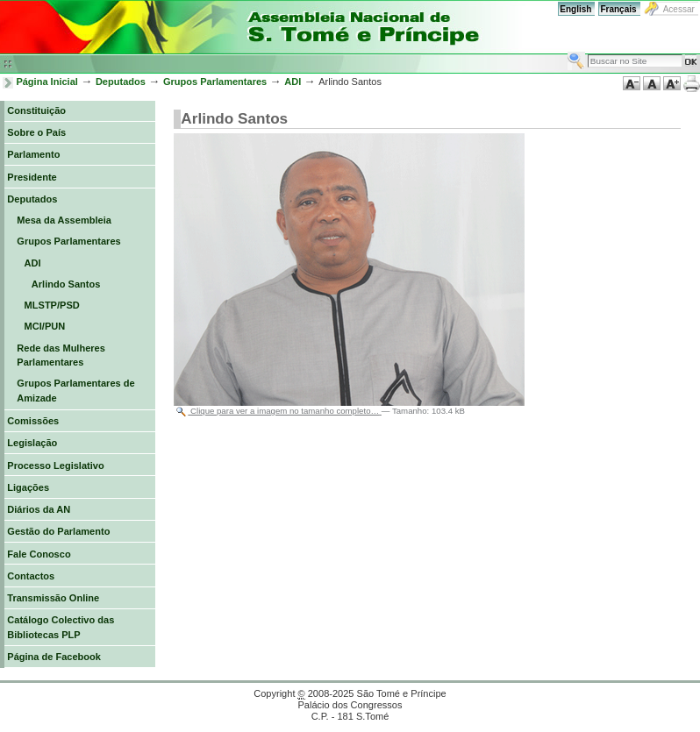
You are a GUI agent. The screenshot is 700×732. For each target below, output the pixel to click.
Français (618, 9)
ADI (293, 82)
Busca (567, 51)
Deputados (121, 82)
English (575, 9)
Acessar (679, 9)
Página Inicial (47, 82)
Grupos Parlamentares (215, 82)
